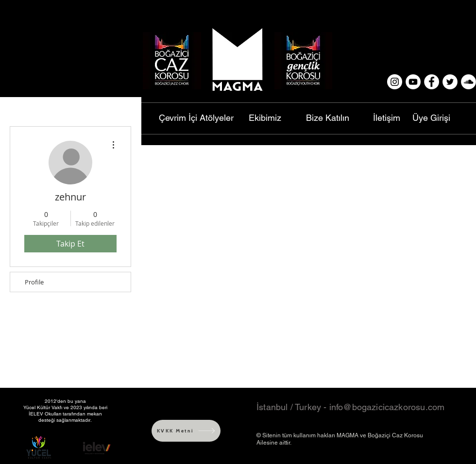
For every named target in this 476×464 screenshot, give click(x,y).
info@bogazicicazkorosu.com (387, 407)
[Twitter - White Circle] (450, 82)
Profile (34, 282)
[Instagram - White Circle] (395, 82)
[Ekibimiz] (265, 118)
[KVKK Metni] (186, 431)
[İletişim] (387, 118)
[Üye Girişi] (431, 118)
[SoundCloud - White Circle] (468, 82)
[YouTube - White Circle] (413, 82)
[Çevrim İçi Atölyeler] (196, 118)
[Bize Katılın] (328, 118)
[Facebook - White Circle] (432, 82)
